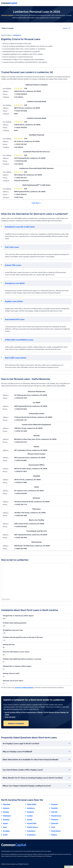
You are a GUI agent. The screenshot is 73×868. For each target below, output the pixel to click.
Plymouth (55, 823)
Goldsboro (31, 808)
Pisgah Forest (56, 816)
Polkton (54, 835)
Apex (5, 827)
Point (53, 827)
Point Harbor (56, 831)
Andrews (6, 819)
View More (37, 203)
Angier (6, 823)
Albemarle (7, 816)
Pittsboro (55, 819)
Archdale (6, 831)
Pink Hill (54, 812)
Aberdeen (7, 804)
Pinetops (54, 804)
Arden (5, 835)
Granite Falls (32, 823)
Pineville (54, 808)
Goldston (30, 812)
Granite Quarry (33, 827)
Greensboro (31, 835)
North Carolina (6, 35)
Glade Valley (32, 804)
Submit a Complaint (16, 723)
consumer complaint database (24, 687)
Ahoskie (6, 812)
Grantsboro (31, 831)
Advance (6, 808)
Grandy (30, 819)
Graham (30, 816)
